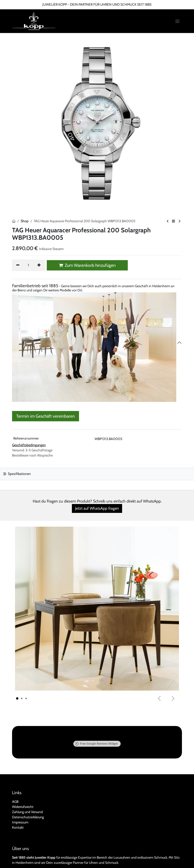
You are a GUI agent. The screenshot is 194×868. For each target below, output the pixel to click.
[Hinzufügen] (39, 265)
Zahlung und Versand (27, 779)
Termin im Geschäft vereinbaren (46, 416)
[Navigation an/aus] (177, 21)
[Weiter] (173, 698)
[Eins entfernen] (18, 265)
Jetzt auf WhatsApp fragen (97, 508)
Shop (25, 221)
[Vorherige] (159, 698)
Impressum (20, 790)
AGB (15, 769)
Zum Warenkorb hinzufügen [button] (87, 265)
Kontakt (18, 795)
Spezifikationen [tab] (17, 474)
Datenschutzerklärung (28, 785)
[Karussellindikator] (17, 699)
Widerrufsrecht (23, 774)
